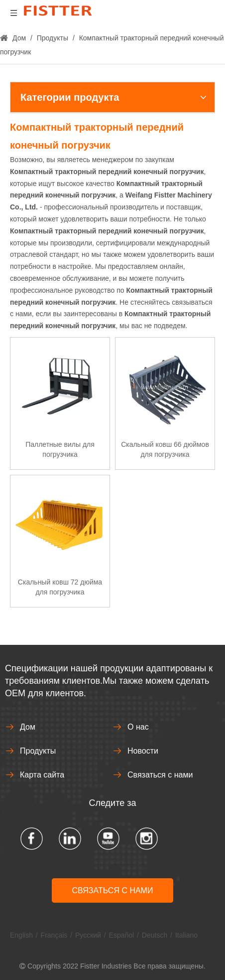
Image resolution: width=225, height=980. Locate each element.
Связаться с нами (160, 775)
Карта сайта (42, 775)
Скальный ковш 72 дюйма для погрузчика (60, 587)
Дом (28, 727)
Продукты (38, 751)
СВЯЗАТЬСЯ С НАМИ (113, 890)
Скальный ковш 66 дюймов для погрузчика (165, 449)
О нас (138, 727)
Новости (143, 751)
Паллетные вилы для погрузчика (60, 449)
